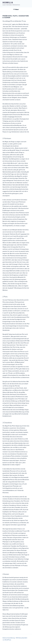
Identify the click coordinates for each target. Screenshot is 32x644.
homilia (8, 3)
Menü (16, 9)
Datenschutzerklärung (9, 638)
